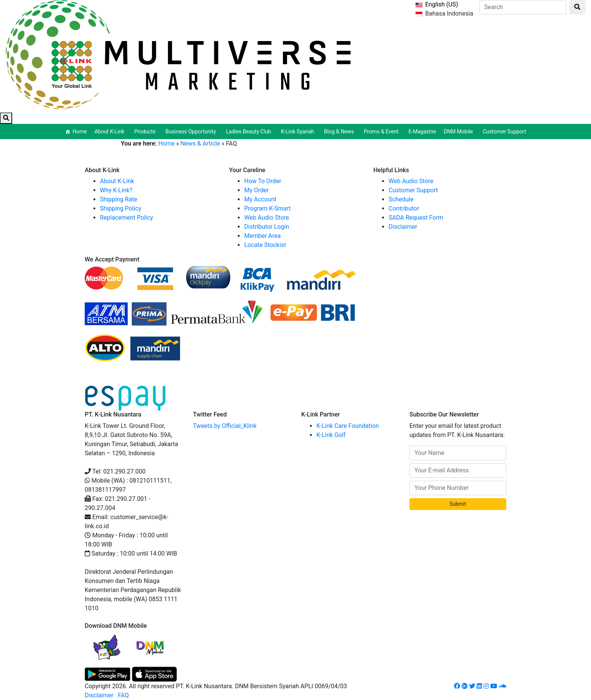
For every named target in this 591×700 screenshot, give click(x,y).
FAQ (123, 695)
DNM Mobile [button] (459, 131)
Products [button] (146, 131)
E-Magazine (422, 131)
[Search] (523, 7)
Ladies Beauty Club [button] (250, 131)
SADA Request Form (416, 218)
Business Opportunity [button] (192, 131)
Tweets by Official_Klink (225, 426)
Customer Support (504, 131)
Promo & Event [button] (382, 131)
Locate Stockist (265, 245)
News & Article (200, 143)
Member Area (262, 236)
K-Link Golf (331, 435)
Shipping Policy (121, 208)
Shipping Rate (119, 199)
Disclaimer (403, 227)
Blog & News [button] (340, 131)
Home (80, 131)
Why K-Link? (116, 190)
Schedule (401, 199)
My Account (260, 199)
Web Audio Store (267, 218)
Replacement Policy (126, 218)
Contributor (404, 208)
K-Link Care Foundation (348, 426)
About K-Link (117, 181)
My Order (257, 190)
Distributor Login (267, 227)
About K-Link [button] (111, 131)
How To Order (263, 181)
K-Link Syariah (299, 131)
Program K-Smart (268, 208)
